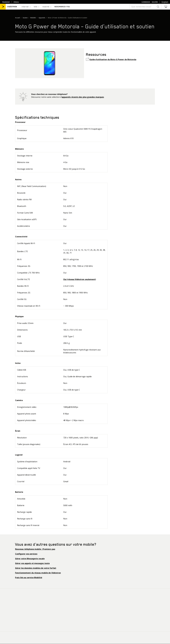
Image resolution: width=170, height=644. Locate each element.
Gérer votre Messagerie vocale (30, 559)
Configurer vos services (26, 554)
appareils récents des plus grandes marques (83, 97)
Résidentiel (6, 2)
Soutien (25, 18)
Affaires (16, 2)
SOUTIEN (155, 2)
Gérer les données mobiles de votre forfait (36, 568)
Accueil (17, 18)
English (165, 2)
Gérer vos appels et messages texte (32, 563)
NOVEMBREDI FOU (62, 7)
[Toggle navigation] (26, 7)
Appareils (42, 18)
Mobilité (33, 18)
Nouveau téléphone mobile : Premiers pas (35, 549)
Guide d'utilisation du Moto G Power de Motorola (113, 59)
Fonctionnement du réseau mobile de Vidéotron (38, 573)
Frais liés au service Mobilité (29, 578)
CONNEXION (146, 2)
